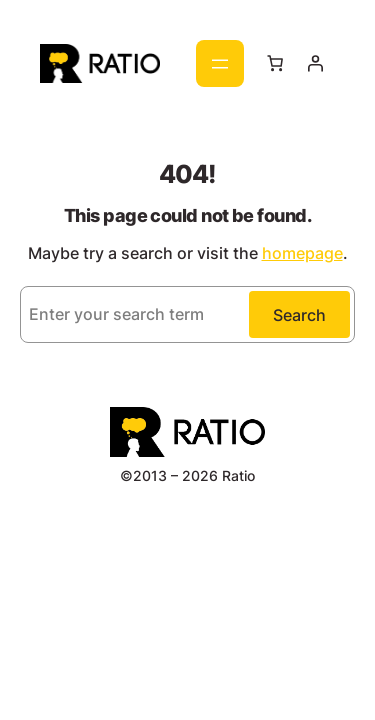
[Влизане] (315, 63)
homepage (302, 253)
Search (299, 315)
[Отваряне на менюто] (220, 63)
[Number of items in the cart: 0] (274, 63)
